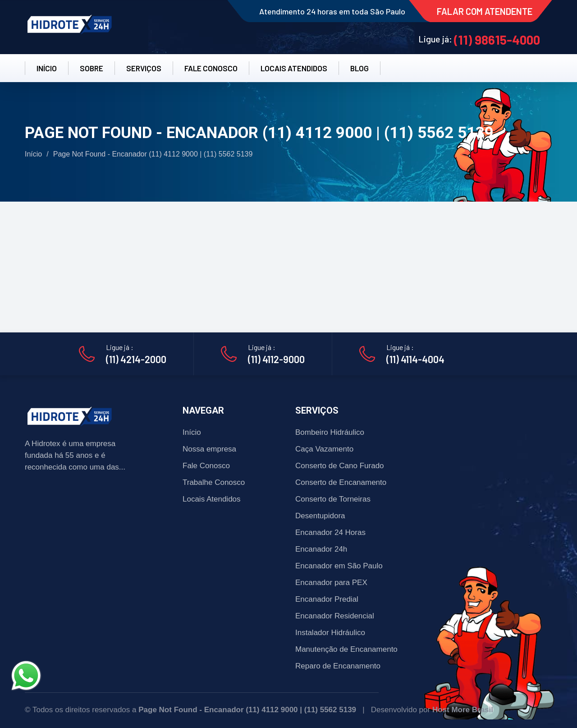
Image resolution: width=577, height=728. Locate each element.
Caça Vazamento (324, 449)
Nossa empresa (209, 449)
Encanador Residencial (335, 616)
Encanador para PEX (331, 583)
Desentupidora (320, 516)
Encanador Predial (327, 599)
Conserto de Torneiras (333, 499)
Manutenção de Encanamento (346, 649)
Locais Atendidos (212, 499)
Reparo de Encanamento (338, 666)
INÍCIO (47, 68)
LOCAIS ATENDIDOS (294, 68)
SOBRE (92, 68)
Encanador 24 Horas (330, 532)
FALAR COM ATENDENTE (485, 11)
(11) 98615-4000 (497, 40)
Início (33, 154)
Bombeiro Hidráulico (330, 432)
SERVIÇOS (144, 68)
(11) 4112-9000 (276, 359)
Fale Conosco (206, 466)
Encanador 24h (321, 549)
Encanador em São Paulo (339, 566)
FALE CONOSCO (211, 68)
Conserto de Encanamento (341, 482)
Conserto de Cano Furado (340, 466)
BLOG (359, 68)
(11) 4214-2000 (136, 359)
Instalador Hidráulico (330, 633)
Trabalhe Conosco (214, 482)
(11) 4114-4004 (415, 359)
